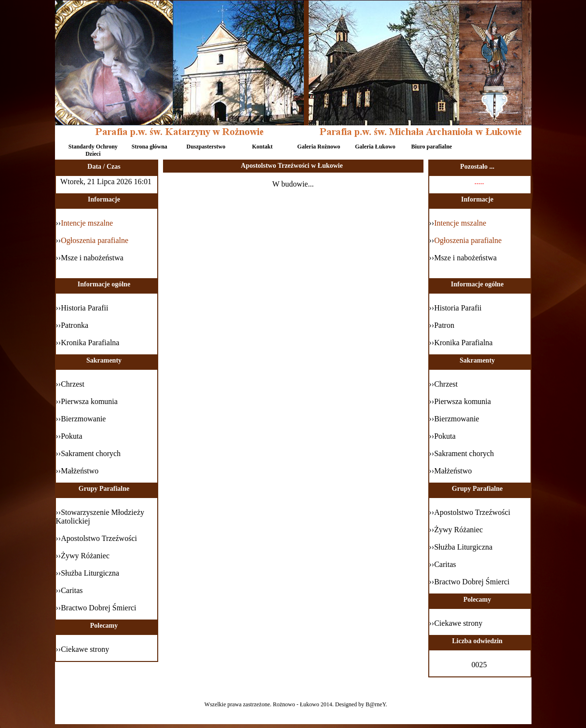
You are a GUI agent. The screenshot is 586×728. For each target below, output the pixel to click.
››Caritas (443, 564)
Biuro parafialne (431, 147)
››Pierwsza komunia (460, 401)
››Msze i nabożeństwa (463, 258)
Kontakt (262, 147)
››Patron (442, 325)
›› (458, 223)
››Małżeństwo (451, 471)
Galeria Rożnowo (319, 147)
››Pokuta (443, 436)
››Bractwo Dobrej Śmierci (470, 582)
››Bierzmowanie (454, 419)
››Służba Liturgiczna (461, 547)
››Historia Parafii (456, 308)
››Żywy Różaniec (456, 530)
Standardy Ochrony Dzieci (93, 150)
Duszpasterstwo (206, 147)
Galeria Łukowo (375, 147)
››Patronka (72, 325)
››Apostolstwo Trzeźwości (470, 512)
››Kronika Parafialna (461, 343)
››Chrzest (444, 384)
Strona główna (150, 147)
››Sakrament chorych (462, 453)
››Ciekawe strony (456, 623)
